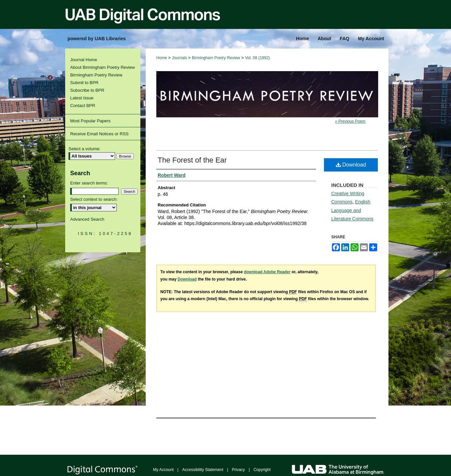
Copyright (262, 470)
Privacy (238, 470)
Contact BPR (83, 106)
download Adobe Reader (267, 272)
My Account (163, 470)
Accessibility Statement (203, 470)
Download (351, 165)
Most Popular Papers (90, 121)
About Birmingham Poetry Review (102, 67)
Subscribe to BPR (87, 90)
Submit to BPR (84, 83)
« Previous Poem (350, 121)
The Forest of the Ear (192, 160)
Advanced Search (87, 219)
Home (162, 58)
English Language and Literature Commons (352, 210)
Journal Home (84, 60)
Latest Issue (82, 98)
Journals (179, 58)
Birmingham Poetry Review (216, 58)
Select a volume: (84, 149)
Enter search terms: (89, 183)
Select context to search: (94, 199)
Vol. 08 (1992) (258, 58)
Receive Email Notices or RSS (99, 134)
